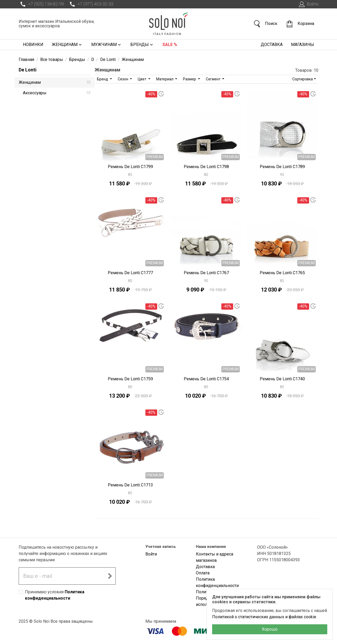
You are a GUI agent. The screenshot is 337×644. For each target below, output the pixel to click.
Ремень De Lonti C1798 (206, 167)
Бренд (103, 79)
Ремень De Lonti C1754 (206, 379)
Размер (190, 79)
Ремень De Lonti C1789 (282, 167)
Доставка (272, 45)
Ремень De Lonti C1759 (130, 379)
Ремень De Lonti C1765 (282, 273)
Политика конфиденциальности (217, 582)
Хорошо (270, 629)
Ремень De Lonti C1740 (282, 379)
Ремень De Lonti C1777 (130, 273)
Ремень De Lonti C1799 (130, 167)
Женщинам (67, 45)
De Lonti (28, 70)
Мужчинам (107, 45)
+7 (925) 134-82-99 (41, 4)
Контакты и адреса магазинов (215, 557)
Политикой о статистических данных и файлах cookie (264, 617)
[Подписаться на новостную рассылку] (110, 576)
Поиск (265, 24)
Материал (165, 79)
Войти (308, 4)
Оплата (203, 573)
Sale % (170, 45)
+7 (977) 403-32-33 (91, 4)
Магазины (303, 45)
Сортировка (303, 79)
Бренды (142, 45)
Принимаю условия (55, 595)
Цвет (142, 79)
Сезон (123, 79)
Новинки (33, 45)
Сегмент (214, 79)
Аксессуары (57, 93)
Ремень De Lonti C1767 (206, 273)
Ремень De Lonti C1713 (130, 485)
